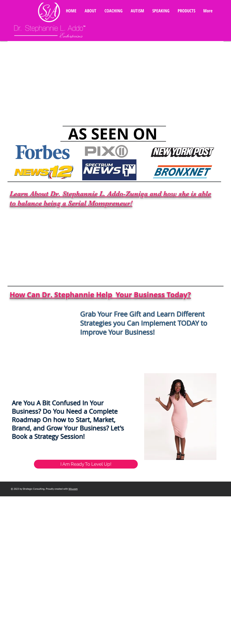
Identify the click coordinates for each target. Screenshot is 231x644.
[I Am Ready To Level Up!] (86, 464)
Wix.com (73, 489)
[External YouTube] (118, 245)
